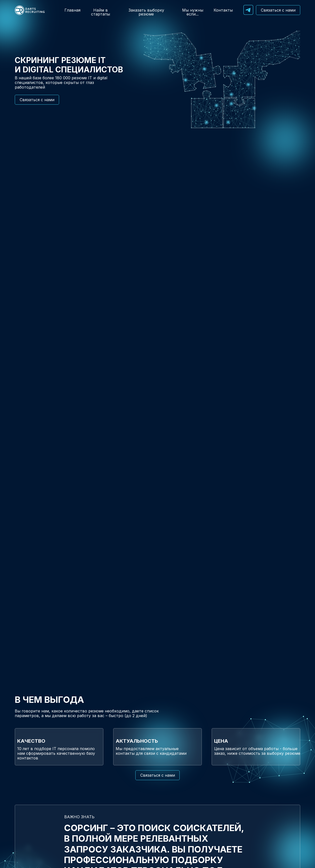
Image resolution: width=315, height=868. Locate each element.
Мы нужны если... (193, 12)
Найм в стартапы (101, 12)
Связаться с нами (278, 10)
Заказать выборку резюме (146, 12)
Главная (72, 10)
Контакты (223, 10)
